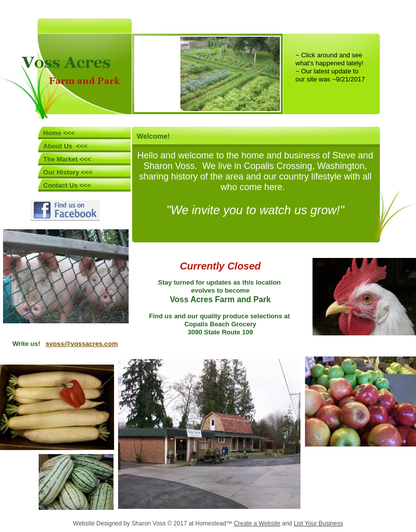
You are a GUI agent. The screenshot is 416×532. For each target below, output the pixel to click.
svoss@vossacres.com (82, 344)
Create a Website (257, 523)
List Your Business (319, 523)
